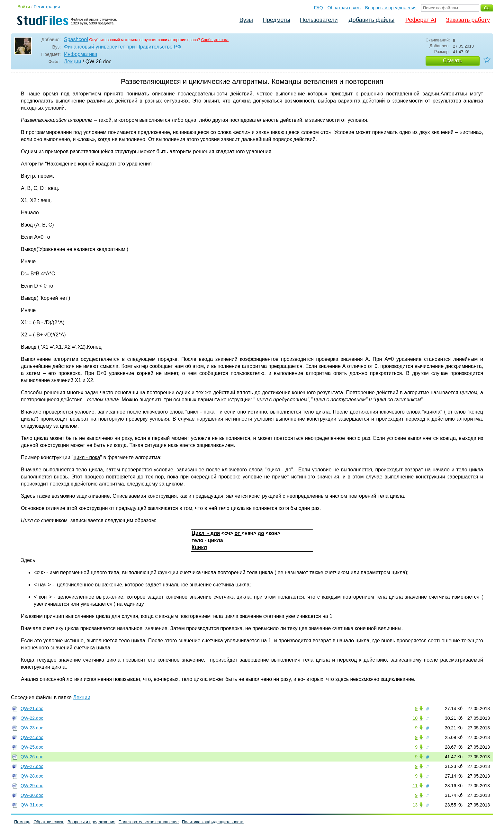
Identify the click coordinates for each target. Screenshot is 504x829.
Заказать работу (468, 20)
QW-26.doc (32, 757)
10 (415, 718)
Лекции (72, 62)
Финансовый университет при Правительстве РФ (123, 47)
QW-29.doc (32, 786)
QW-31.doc (32, 805)
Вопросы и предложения (391, 8)
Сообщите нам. (215, 40)
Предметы (276, 20)
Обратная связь (344, 8)
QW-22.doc (32, 718)
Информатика (81, 54)
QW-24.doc (32, 737)
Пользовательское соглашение (149, 822)
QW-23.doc (32, 728)
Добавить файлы (371, 20)
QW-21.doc (32, 709)
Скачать (453, 61)
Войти (24, 7)
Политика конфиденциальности (213, 822)
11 (415, 786)
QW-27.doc (32, 766)
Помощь (22, 822)
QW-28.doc (32, 776)
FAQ (319, 8)
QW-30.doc (32, 795)
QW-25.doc (32, 747)
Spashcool (76, 39)
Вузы (246, 20)
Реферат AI (421, 20)
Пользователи (319, 20)
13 (415, 805)
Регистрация (47, 7)
